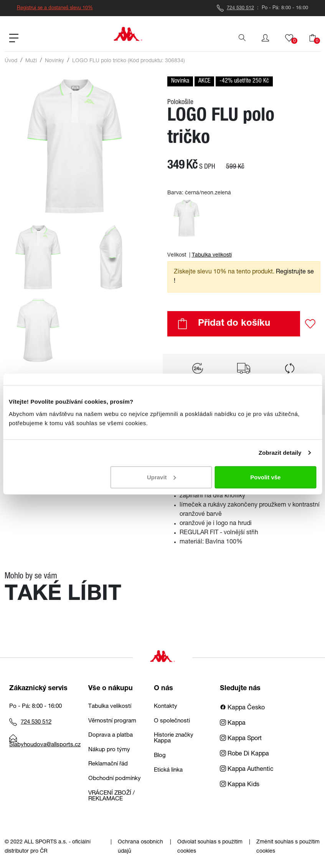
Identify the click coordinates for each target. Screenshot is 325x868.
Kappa (233, 724)
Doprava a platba (111, 735)
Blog (160, 756)
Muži (31, 61)
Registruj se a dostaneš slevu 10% (55, 8)
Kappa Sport (241, 739)
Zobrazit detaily (280, 453)
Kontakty (166, 706)
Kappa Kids (240, 785)
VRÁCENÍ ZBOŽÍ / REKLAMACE (111, 796)
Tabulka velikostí (212, 255)
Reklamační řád (108, 764)
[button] (265, 38)
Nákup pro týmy (109, 750)
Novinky (54, 61)
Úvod (11, 61)
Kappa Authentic (247, 770)
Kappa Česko (242, 708)
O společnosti (172, 721)
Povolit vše (265, 477)
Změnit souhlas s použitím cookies (288, 847)
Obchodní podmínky (115, 779)
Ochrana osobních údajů (140, 847)
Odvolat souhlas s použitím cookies (210, 847)
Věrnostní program (112, 721)
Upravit (162, 477)
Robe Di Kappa (244, 754)
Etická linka (168, 770)
